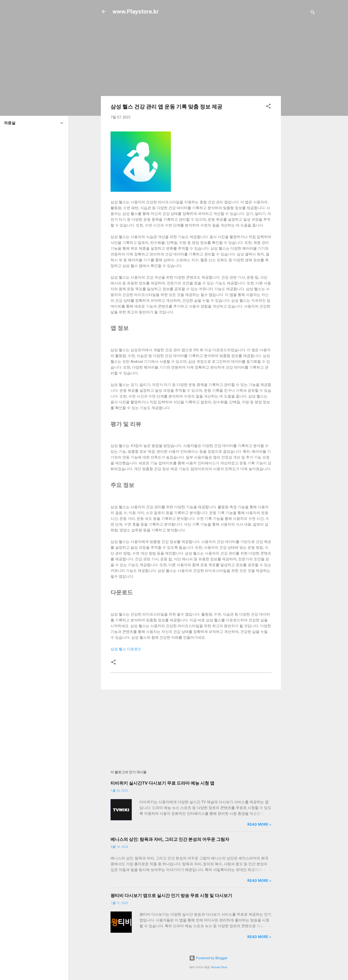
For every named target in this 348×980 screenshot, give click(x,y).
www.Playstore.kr (136, 12)
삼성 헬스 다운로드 (126, 649)
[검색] (313, 13)
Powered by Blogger (208, 958)
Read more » (259, 824)
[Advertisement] (300, 97)
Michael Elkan (219, 967)
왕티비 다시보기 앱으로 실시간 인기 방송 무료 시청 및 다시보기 (171, 895)
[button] (268, 107)
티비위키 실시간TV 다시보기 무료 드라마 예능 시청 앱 (162, 783)
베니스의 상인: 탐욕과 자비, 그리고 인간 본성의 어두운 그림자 (170, 839)
